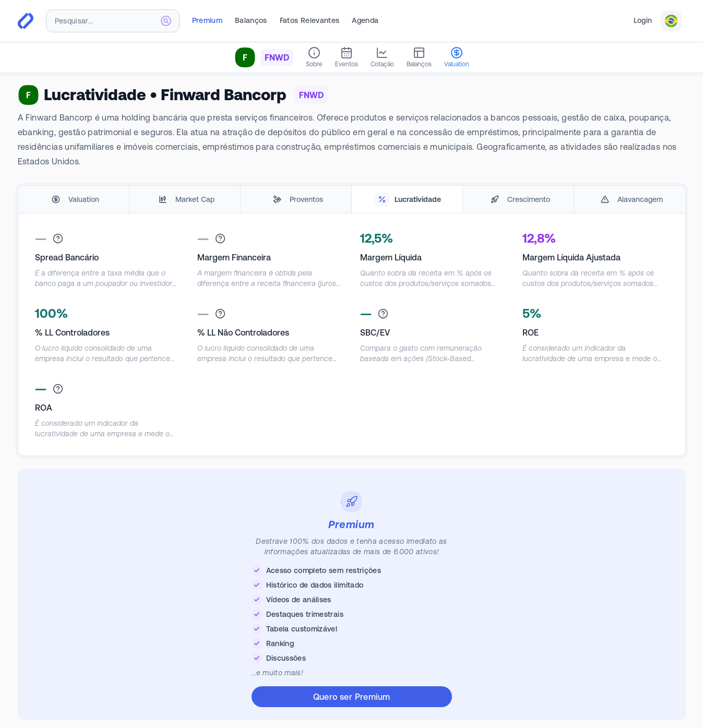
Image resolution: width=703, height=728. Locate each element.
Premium (207, 20)
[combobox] (113, 21)
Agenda (365, 20)
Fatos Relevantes (310, 20)
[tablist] (352, 200)
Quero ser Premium (352, 697)
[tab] (74, 200)
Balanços (251, 20)
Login (643, 20)
